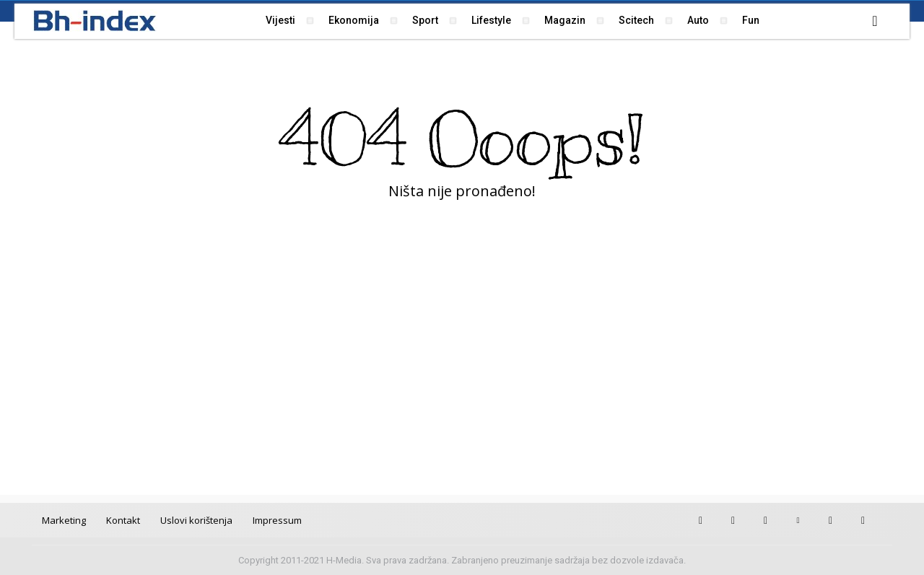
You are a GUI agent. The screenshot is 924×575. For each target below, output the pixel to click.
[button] (875, 21)
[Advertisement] (462, 365)
